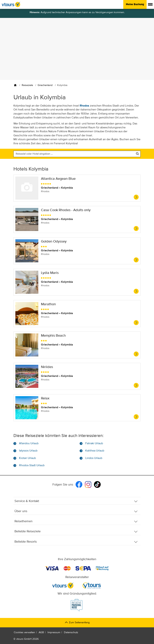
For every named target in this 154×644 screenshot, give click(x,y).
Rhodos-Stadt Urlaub (32, 465)
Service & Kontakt (76, 501)
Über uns (76, 511)
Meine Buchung (135, 4)
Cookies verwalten (24, 632)
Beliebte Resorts (76, 542)
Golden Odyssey (54, 242)
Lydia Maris (50, 273)
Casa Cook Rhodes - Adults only (66, 210)
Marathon (48, 304)
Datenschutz (71, 632)
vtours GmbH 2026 (27, 639)
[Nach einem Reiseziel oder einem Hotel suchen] (77, 154)
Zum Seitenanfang (77, 622)
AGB (41, 632)
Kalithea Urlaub (95, 451)
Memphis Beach (53, 336)
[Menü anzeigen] (150, 4)
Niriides (47, 367)
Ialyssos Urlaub (28, 451)
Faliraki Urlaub (94, 444)
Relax (45, 398)
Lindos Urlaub (94, 458)
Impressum (54, 632)
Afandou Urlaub (29, 444)
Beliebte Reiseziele (76, 532)
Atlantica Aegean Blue (58, 179)
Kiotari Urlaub (27, 458)
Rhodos (84, 106)
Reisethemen (76, 521)
